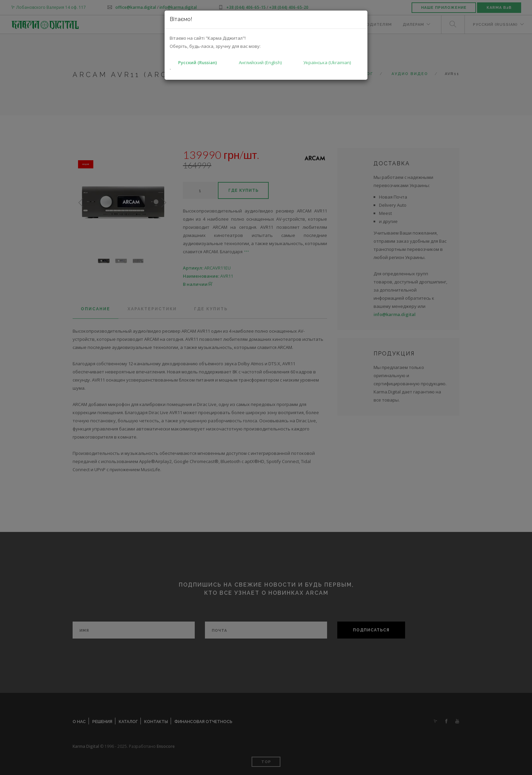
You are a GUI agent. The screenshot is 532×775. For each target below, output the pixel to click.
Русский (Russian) (197, 62)
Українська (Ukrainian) (327, 62)
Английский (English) (260, 62)
